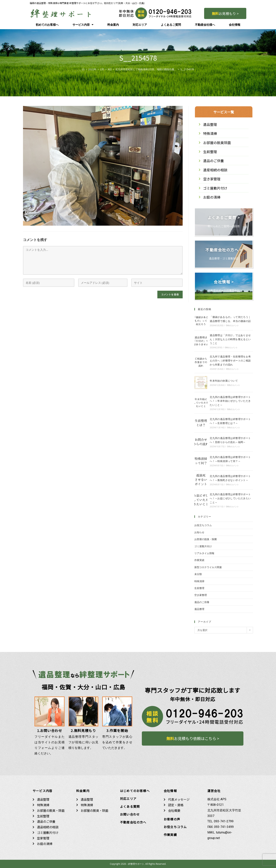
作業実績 (199, 560)
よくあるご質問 (171, 25)
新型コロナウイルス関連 (208, 567)
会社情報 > (224, 282)
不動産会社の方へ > (224, 250)
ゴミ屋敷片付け (203, 546)
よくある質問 (130, 806)
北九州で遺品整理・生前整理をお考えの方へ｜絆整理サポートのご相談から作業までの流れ (230, 361)
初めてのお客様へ (47, 25)
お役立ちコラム (203, 525)
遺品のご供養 (202, 602)
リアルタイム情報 (204, 553)
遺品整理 (199, 609)
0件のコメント (232, 325)
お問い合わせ (130, 814)
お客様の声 (172, 819)
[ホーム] (83, 69)
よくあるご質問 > (224, 217)
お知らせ (199, 532)
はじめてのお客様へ (135, 791)
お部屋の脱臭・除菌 (206, 539)
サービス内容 (83, 25)
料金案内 (113, 25)
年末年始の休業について (224, 381)
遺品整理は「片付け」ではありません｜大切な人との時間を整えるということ (230, 339)
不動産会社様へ (205, 25)
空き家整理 (201, 595)
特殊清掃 (199, 581)
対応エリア (140, 25)
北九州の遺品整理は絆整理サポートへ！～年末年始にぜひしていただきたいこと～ (230, 401)
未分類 (198, 574)
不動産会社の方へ (133, 822)
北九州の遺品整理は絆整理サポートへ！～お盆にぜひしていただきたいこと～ (230, 498)
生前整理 (199, 588)
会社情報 (235, 25)
